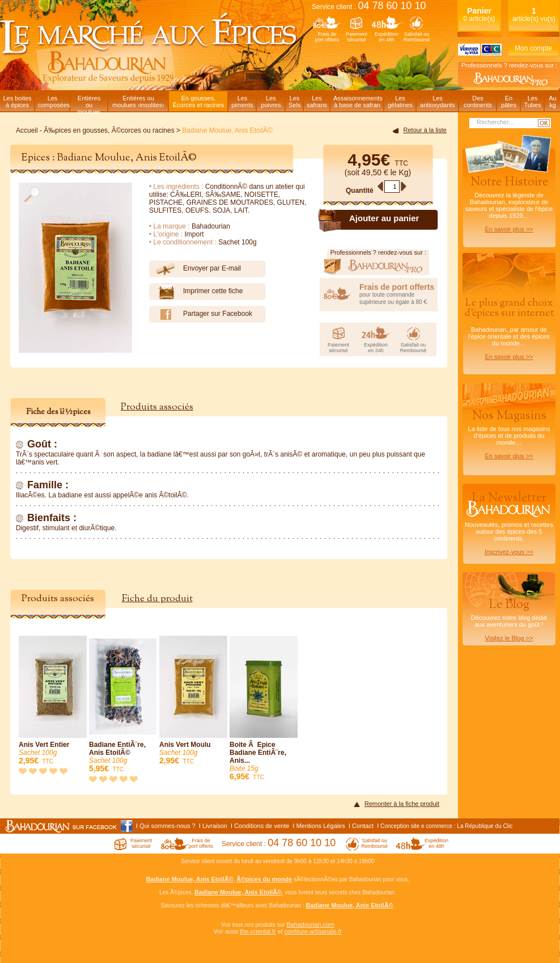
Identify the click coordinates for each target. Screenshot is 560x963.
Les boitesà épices (17, 102)
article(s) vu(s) (534, 14)
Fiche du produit (157, 599)
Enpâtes (509, 102)
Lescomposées (54, 102)
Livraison (215, 826)
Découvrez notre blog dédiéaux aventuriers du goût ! (509, 622)
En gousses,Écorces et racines (198, 102)
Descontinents (478, 102)
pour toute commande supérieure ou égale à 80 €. (398, 294)
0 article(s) (479, 14)
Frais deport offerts (327, 37)
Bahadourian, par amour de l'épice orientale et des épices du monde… (509, 328)
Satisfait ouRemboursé (417, 37)
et (280, 931)
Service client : (369, 7)
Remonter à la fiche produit (402, 804)
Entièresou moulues (89, 103)
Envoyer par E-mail (195, 269)
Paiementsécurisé (357, 37)
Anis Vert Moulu (193, 701)
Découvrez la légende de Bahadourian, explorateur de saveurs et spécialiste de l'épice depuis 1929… (509, 203)
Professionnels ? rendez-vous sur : (509, 65)
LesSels (294, 102)
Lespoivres (271, 102)
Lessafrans (317, 102)
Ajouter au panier (384, 218)
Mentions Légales (321, 826)
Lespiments (242, 102)
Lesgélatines (400, 102)
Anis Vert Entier (53, 701)
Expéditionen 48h (387, 37)
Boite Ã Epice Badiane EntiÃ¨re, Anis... (264, 709)
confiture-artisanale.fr (313, 931)
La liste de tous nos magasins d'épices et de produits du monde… (509, 433)
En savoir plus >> (509, 229)
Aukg (552, 102)
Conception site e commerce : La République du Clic (446, 826)
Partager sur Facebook (201, 314)
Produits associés (157, 407)
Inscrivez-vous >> (509, 552)
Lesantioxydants (438, 102)
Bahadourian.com (310, 924)
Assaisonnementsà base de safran (358, 102)
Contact (363, 826)
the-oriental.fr (258, 931)
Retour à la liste (425, 130)
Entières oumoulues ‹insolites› (138, 102)
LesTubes (532, 102)
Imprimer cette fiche (196, 292)
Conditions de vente (262, 826)
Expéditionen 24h (376, 348)
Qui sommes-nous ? (167, 826)
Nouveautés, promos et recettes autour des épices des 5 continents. (509, 522)
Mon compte (533, 48)
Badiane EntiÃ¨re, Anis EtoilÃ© (123, 705)
